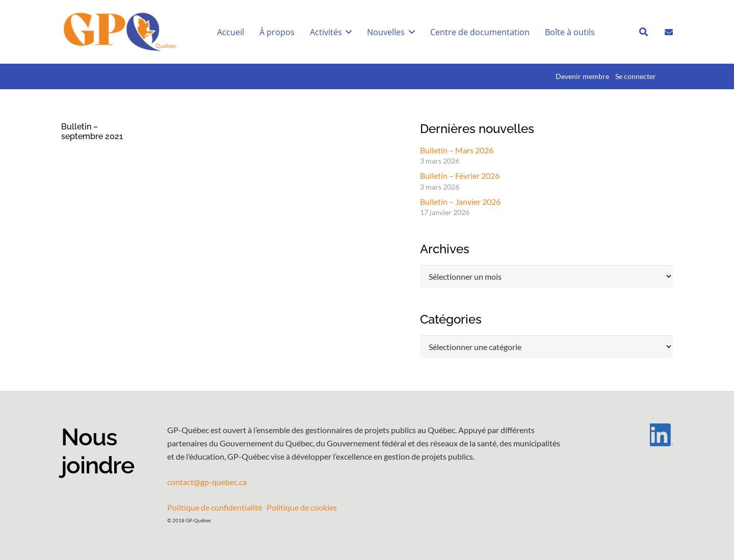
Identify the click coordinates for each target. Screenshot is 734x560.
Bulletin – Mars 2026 (457, 150)
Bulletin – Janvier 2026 (460, 202)
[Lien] (669, 31)
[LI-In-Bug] (632, 435)
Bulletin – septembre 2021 (92, 131)
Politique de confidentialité (215, 507)
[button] (347, 32)
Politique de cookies (302, 507)
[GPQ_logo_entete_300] (120, 32)
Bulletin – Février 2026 (460, 176)
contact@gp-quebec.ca (207, 482)
